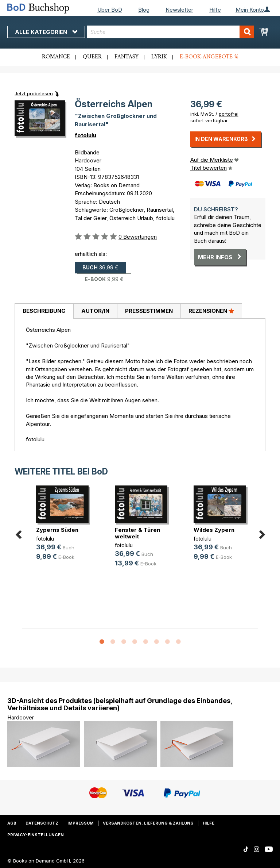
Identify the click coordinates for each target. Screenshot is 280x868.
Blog (144, 10)
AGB (12, 823)
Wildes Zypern (214, 530)
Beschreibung (44, 311)
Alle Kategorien (46, 32)
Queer (92, 57)
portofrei (229, 114)
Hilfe (215, 10)
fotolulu (85, 135)
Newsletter (179, 10)
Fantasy (127, 57)
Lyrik (159, 57)
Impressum (81, 823)
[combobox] (170, 32)
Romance (56, 57)
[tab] (44, 311)
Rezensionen (211, 311)
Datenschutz (42, 823)
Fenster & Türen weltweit (137, 533)
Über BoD (110, 10)
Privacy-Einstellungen (36, 835)
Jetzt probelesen (34, 93)
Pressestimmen (149, 311)
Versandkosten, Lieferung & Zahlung (148, 823)
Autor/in (95, 311)
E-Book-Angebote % (209, 57)
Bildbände (87, 152)
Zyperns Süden (57, 530)
